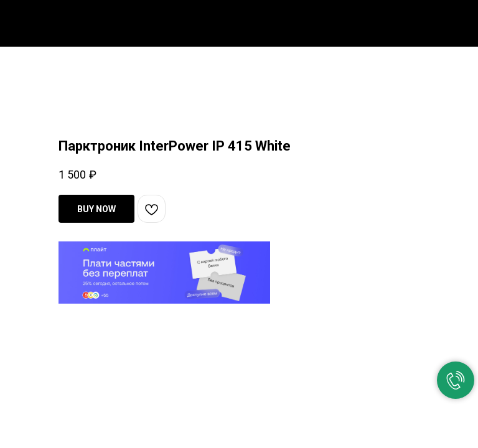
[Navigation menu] (459, 20)
